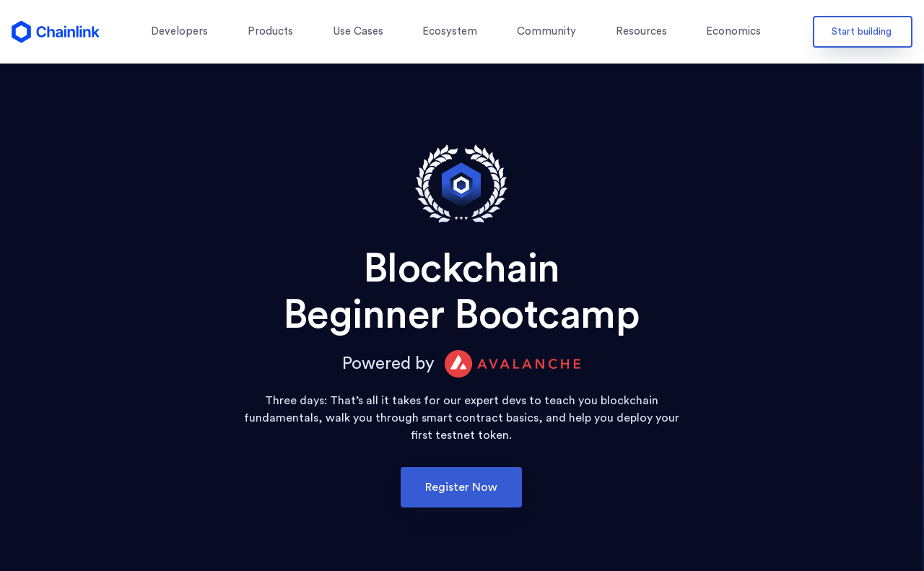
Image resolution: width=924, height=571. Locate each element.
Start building (862, 32)
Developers (179, 31)
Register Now (461, 487)
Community (546, 31)
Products (270, 31)
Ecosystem (450, 31)
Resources (641, 31)
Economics (733, 31)
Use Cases (358, 31)
